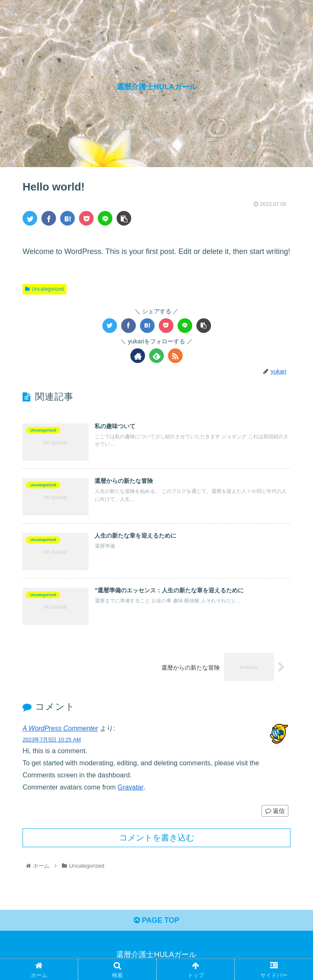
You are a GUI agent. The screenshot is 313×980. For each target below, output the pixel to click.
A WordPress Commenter (61, 729)
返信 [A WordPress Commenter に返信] (275, 811)
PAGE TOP (156, 922)
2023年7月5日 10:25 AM (52, 740)
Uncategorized (45, 289)
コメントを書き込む (157, 838)
